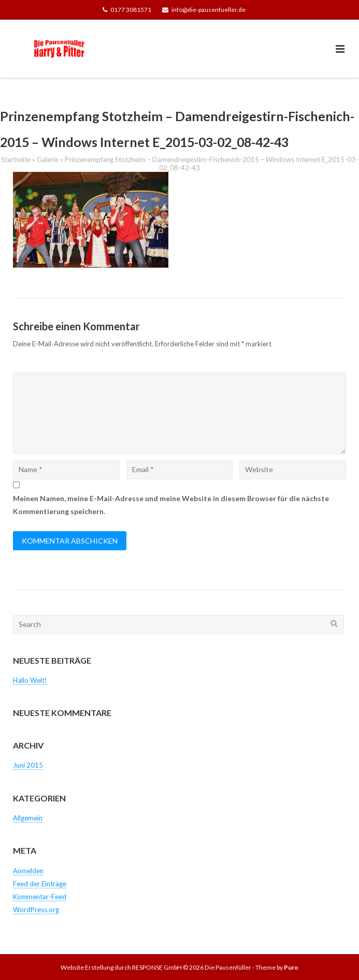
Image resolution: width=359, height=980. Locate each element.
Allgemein (28, 818)
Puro (291, 967)
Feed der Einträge (40, 884)
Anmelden (28, 871)
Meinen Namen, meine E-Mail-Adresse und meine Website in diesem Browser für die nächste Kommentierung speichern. (171, 505)
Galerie (48, 159)
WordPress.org (36, 910)
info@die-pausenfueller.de (209, 10)
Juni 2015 (28, 765)
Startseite (16, 159)
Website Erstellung (87, 967)
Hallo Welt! (30, 680)
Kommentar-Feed (40, 897)
